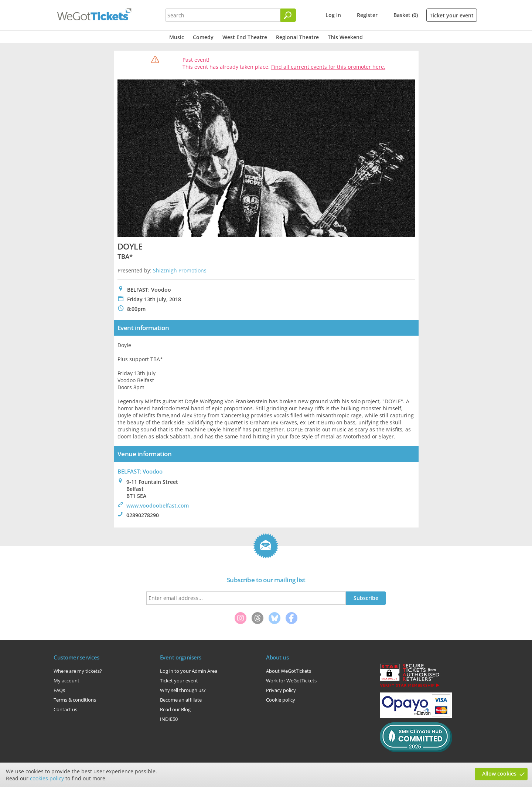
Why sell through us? (183, 690)
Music (177, 37)
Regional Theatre (297, 37)
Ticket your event (452, 15)
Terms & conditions (75, 700)
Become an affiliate (181, 700)
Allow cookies (499, 774)
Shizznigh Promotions (180, 270)
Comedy (203, 37)
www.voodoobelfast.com (158, 506)
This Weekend (345, 37)
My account (66, 681)
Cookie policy (281, 700)
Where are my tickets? (78, 671)
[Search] (288, 15)
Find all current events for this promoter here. (328, 67)
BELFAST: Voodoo (140, 471)
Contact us (65, 709)
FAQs (59, 690)
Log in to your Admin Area (189, 671)
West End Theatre (245, 37)
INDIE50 (169, 719)
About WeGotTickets (289, 671)
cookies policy (47, 778)
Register (367, 15)
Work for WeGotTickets (291, 681)
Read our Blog (175, 709)
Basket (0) (406, 15)
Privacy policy (281, 690)
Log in (333, 15)
